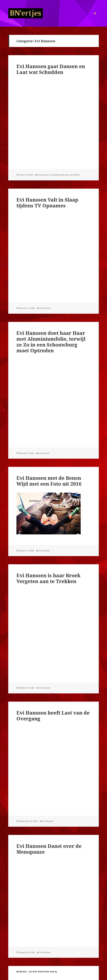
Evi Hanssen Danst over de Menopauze (49, 849)
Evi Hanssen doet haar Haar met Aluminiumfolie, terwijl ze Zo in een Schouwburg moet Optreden (51, 342)
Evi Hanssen (43, 175)
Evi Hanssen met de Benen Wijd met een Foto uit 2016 (49, 481)
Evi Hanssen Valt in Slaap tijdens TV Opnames (47, 203)
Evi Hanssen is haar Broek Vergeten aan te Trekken (48, 578)
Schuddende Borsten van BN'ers (65, 175)
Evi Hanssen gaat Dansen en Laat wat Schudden (51, 69)
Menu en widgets (95, 17)
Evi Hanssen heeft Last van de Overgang (53, 716)
